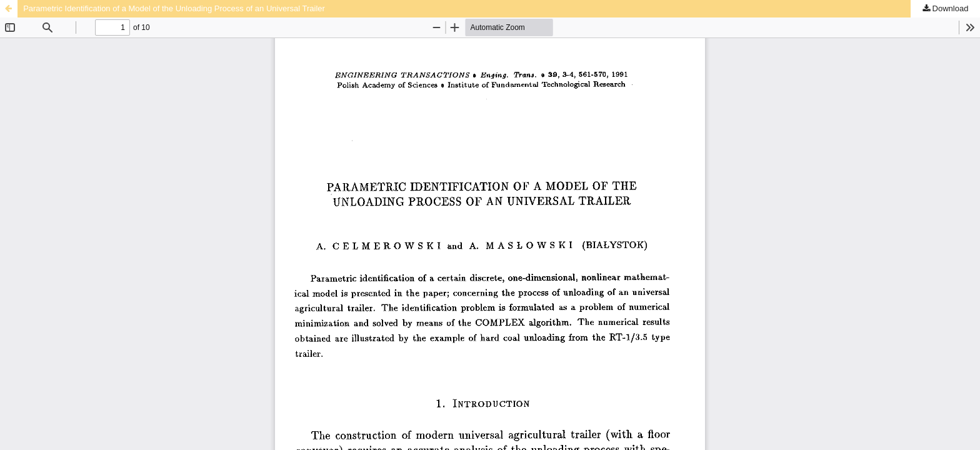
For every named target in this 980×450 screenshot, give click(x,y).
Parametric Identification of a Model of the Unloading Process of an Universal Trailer (174, 8)
